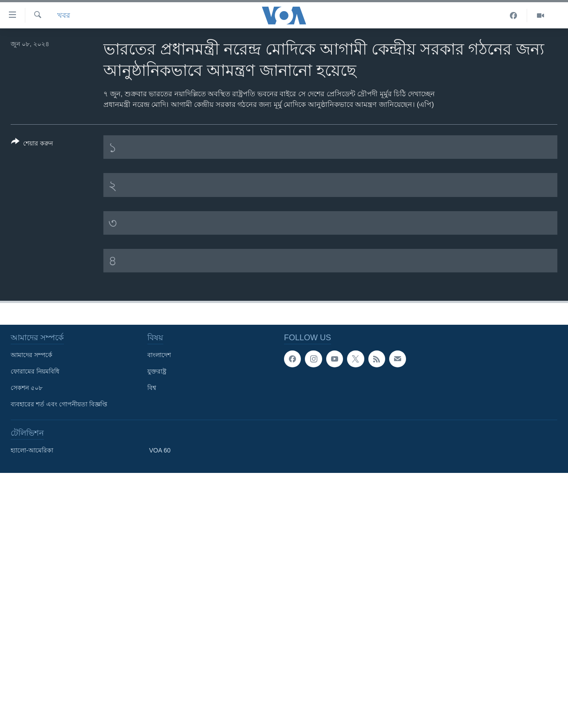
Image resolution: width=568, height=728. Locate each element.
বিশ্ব (152, 388)
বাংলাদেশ (159, 355)
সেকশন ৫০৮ (27, 388)
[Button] (32, 144)
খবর (64, 15)
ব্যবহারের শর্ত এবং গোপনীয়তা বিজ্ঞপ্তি (59, 404)
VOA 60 (160, 450)
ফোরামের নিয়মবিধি (35, 371)
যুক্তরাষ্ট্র (157, 371)
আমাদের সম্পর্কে (32, 355)
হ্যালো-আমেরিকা (32, 450)
